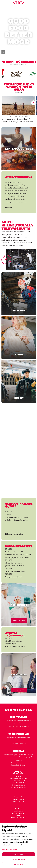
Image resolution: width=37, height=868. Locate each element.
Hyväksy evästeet (18, 854)
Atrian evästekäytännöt (9, 849)
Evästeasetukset (18, 864)
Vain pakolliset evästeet (18, 859)
